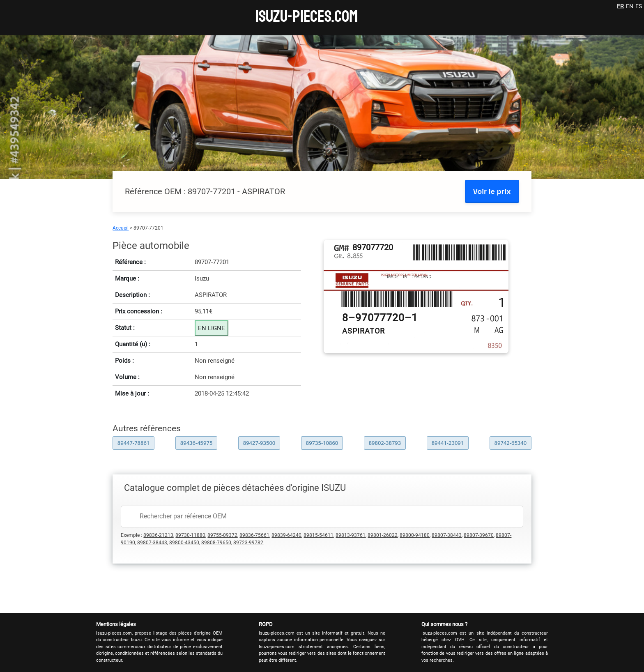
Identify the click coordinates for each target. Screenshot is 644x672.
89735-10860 (322, 443)
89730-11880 (190, 535)
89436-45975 (197, 443)
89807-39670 (479, 535)
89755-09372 (222, 535)
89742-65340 (511, 443)
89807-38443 (447, 535)
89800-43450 (184, 543)
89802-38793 (385, 443)
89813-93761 (351, 535)
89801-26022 (383, 535)
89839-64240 (286, 535)
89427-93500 (259, 443)
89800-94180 (415, 535)
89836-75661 (254, 535)
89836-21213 (158, 535)
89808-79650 (216, 543)
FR (620, 6)
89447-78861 (134, 443)
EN (630, 6)
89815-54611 (319, 535)
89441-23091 (448, 443)
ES (639, 6)
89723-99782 (248, 543)
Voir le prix (492, 191)
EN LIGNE (212, 328)
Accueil (121, 228)
